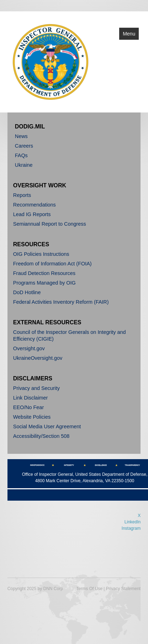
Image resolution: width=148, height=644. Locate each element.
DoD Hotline (27, 292)
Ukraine (24, 165)
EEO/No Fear (28, 407)
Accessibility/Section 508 (41, 436)
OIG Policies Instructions (41, 254)
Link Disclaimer (31, 398)
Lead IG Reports (32, 214)
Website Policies (32, 417)
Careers (24, 146)
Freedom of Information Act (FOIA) (52, 264)
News (21, 136)
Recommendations (35, 205)
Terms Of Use (89, 589)
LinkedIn (133, 522)
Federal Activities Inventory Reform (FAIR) (61, 302)
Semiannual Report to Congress (50, 224)
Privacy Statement (123, 589)
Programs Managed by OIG (44, 283)
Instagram (131, 528)
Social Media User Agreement (47, 426)
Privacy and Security (36, 388)
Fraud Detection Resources (44, 273)
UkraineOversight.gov (38, 358)
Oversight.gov (29, 348)
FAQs (21, 155)
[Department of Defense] (51, 61)
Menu (129, 34)
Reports (22, 195)
